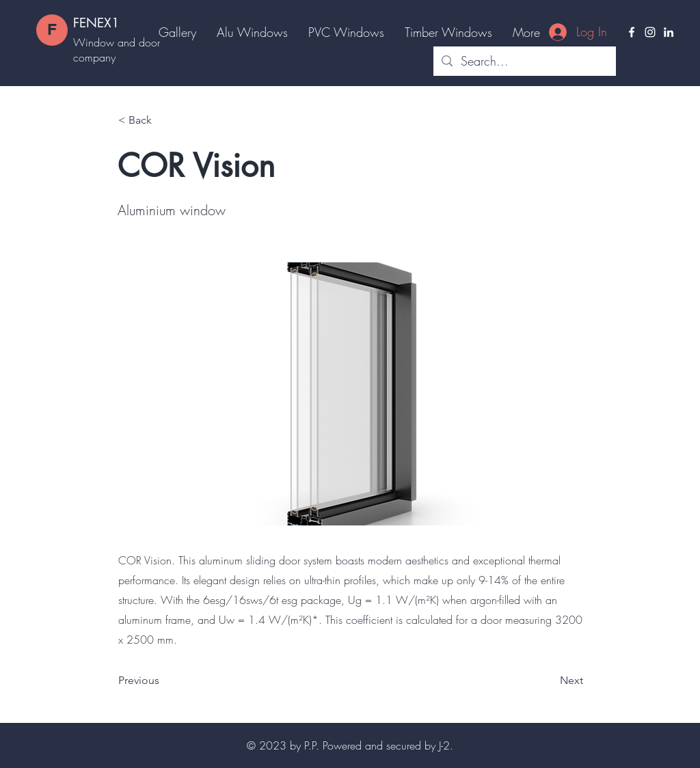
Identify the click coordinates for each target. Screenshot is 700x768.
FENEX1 (96, 23)
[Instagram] (650, 32)
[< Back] (163, 120)
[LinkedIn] (669, 32)
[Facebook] (632, 32)
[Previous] (163, 681)
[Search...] (524, 61)
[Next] (549, 681)
